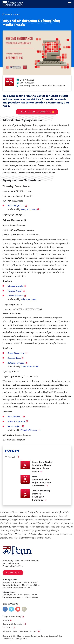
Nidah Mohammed (30, 366)
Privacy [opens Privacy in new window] (6, 620)
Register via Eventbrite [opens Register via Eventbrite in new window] (35, 112)
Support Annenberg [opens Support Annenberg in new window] (12, 617)
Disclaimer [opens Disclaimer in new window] (7, 628)
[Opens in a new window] (5, 609)
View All (10, 457)
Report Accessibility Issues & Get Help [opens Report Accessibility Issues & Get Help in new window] (20, 631)
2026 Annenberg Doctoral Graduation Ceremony (41, 495)
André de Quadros (16, 206)
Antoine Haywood (16, 363)
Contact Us (13, 573)
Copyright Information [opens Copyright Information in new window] (13, 624)
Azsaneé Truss (14, 358)
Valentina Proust (29, 299)
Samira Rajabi (14, 426)
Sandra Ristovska (16, 296)
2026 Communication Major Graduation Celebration (41, 481)
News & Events (12, 14)
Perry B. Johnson (29, 209)
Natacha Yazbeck (29, 430)
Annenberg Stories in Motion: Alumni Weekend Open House (42, 467)
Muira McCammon (17, 421)
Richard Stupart (15, 291)
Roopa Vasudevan (16, 353)
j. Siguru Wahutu (15, 286)
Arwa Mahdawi (15, 417)
